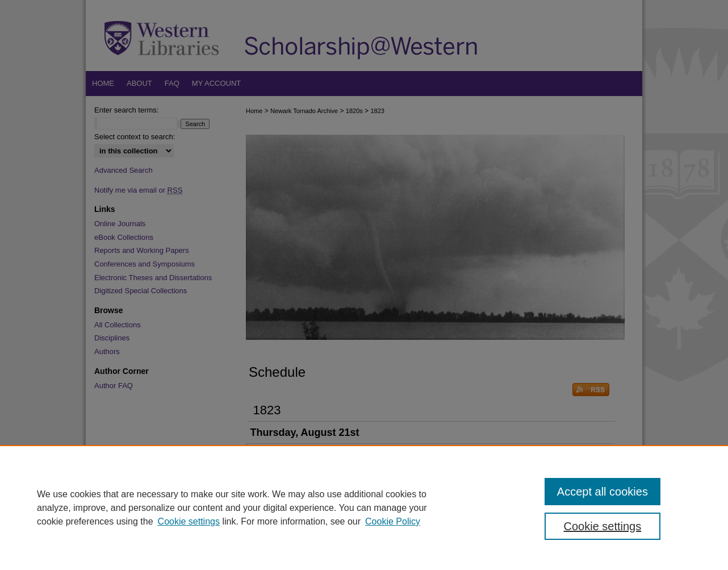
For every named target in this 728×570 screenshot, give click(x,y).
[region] (364, 507)
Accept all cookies (603, 492)
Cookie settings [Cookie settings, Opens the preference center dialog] (603, 526)
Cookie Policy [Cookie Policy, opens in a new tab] (393, 521)
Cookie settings (189, 521)
